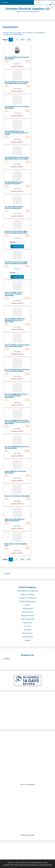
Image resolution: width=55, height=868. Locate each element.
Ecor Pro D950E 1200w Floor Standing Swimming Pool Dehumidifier (15, 320)
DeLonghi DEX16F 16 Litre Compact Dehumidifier (14, 183)
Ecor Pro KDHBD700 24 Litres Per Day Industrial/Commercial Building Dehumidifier (17, 422)
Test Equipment (27, 609)
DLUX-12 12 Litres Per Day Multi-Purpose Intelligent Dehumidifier (16, 232)
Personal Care (27, 633)
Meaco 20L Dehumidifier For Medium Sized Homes (15, 520)
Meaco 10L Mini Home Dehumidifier (17, 496)
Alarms (28, 605)
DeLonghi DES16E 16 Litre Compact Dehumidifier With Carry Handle (17, 133)
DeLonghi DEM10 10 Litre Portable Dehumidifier (17, 58)
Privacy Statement (31, 863)
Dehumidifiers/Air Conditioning (27, 591)
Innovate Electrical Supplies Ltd (27, 9)
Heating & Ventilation (27, 594)
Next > (23, 40)
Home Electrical (27, 637)
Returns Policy (43, 863)
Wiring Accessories (27, 616)
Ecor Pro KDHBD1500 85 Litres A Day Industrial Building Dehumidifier (16, 396)
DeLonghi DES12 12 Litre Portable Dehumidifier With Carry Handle (17, 83)
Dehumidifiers (11, 27)
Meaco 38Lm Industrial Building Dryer (16, 545)
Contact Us (11, 863)
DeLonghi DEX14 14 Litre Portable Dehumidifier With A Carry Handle (17, 158)
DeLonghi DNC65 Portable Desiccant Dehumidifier (14, 208)
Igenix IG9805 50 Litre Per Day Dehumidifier (15, 472)
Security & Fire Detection (27, 598)
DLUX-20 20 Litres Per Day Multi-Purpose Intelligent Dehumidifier (16, 263)
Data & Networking (27, 619)
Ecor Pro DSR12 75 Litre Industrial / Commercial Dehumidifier (17, 346)
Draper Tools (27, 623)
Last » (29, 40)
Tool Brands (27, 630)
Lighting (27, 640)
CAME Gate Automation (28, 601)
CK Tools (28, 626)
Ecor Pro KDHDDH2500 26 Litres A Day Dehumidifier (17, 447)
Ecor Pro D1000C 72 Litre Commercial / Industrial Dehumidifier (14, 294)
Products (29, 33)
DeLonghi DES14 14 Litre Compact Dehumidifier (17, 107)
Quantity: (13, 242)
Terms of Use (20, 863)
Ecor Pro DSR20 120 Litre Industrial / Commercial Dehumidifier (17, 370)
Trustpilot (7, 574)
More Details (17, 64)
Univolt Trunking (27, 612)
